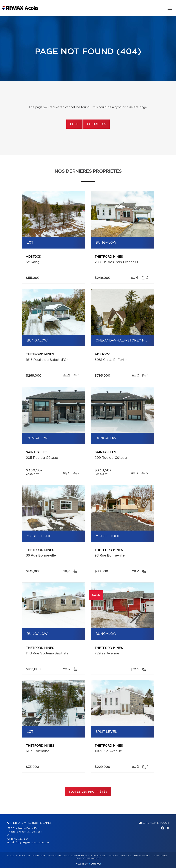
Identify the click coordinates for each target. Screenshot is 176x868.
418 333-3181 (21, 839)
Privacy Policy (142, 856)
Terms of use (160, 856)
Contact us (97, 124)
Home (74, 124)
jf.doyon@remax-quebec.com (33, 843)
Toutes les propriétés (88, 792)
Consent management (88, 858)
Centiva (95, 864)
